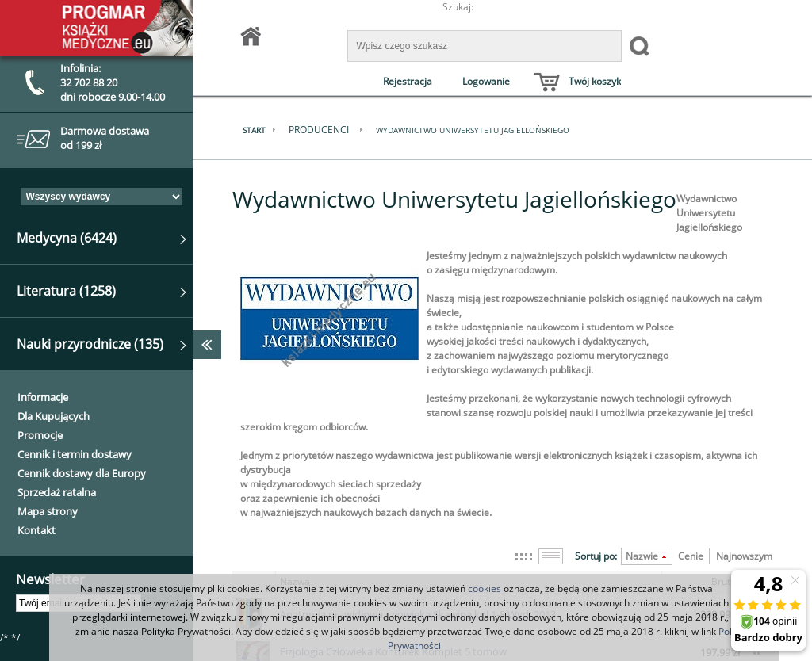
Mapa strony (48, 511)
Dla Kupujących (54, 416)
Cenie (691, 556)
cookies (485, 588)
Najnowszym (744, 556)
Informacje (43, 397)
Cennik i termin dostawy (75, 454)
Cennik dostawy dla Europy (82, 473)
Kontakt (36, 530)
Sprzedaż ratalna (57, 492)
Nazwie (642, 556)
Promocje (40, 435)
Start (264, 130)
